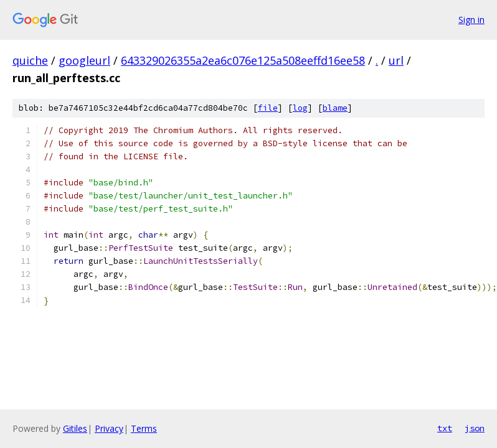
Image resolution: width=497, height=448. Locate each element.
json (475, 428)
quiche (30, 60)
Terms (144, 428)
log (300, 108)
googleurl (84, 60)
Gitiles (75, 428)
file (268, 108)
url (396, 60)
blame (335, 108)
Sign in (471, 20)
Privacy (109, 428)
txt (445, 428)
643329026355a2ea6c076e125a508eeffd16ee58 (243, 60)
